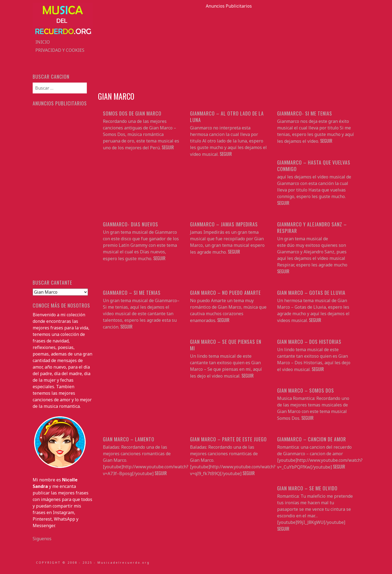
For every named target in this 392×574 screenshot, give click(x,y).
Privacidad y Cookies (60, 50)
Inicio (43, 42)
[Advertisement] (229, 47)
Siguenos (42, 539)
